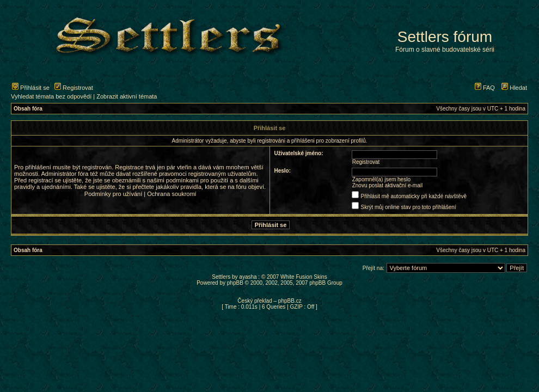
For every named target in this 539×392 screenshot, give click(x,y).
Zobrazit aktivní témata (127, 96)
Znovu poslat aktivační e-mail (388, 185)
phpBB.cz (290, 301)
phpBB (235, 283)
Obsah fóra (28, 109)
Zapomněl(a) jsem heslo (381, 179)
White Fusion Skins (304, 277)
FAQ (485, 88)
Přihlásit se (31, 88)
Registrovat (74, 88)
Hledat (514, 88)
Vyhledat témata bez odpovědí (51, 96)
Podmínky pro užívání (113, 194)
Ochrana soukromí (171, 194)
